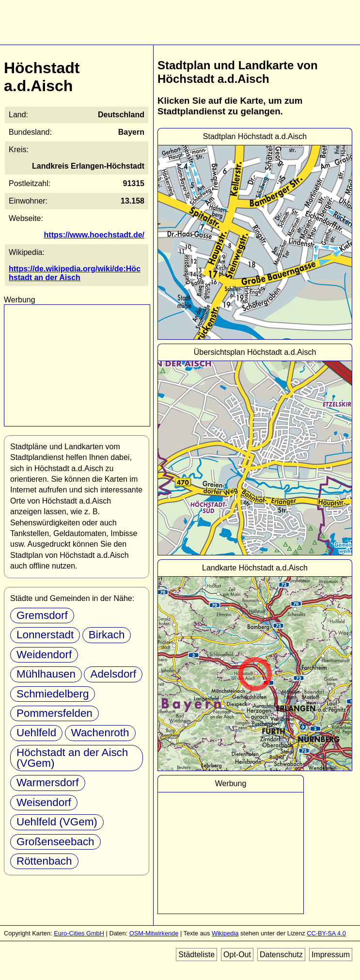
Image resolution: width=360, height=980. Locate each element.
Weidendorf (44, 655)
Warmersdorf (48, 782)
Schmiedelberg (53, 694)
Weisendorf (44, 802)
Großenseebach (55, 842)
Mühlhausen (46, 674)
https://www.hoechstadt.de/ (94, 235)
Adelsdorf (113, 674)
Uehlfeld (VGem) (57, 822)
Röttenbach (44, 861)
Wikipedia (225, 933)
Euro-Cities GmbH (79, 933)
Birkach (107, 635)
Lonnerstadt (45, 635)
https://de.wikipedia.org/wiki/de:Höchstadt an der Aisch (75, 273)
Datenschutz (281, 955)
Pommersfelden (55, 713)
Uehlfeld (36, 733)
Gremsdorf (42, 615)
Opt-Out (237, 955)
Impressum (331, 955)
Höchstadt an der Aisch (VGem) (72, 758)
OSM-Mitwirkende (154, 933)
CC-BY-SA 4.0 (326, 933)
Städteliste (196, 955)
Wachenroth (100, 733)
